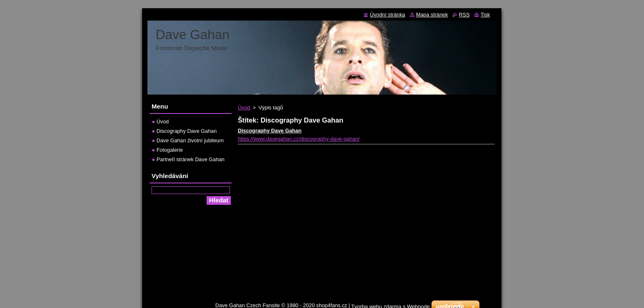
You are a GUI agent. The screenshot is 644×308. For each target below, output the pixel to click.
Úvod (244, 108)
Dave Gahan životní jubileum (190, 140)
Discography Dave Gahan (270, 131)
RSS (464, 15)
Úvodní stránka (387, 15)
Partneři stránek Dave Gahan (191, 159)
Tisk (485, 15)
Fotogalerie (170, 150)
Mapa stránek (432, 15)
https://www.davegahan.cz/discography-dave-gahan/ (299, 139)
